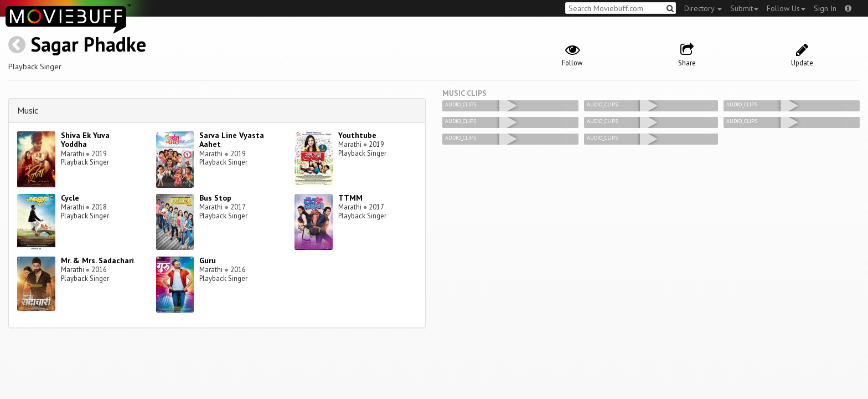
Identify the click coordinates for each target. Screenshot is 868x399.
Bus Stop (215, 198)
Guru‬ (208, 260)
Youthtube (357, 135)
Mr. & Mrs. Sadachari (97, 260)
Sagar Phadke (88, 44)
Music (28, 110)
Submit (744, 8)
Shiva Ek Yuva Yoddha (85, 140)
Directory (703, 8)
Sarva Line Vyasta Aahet (232, 140)
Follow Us (786, 8)
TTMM (350, 198)
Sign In (825, 8)
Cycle (70, 198)
